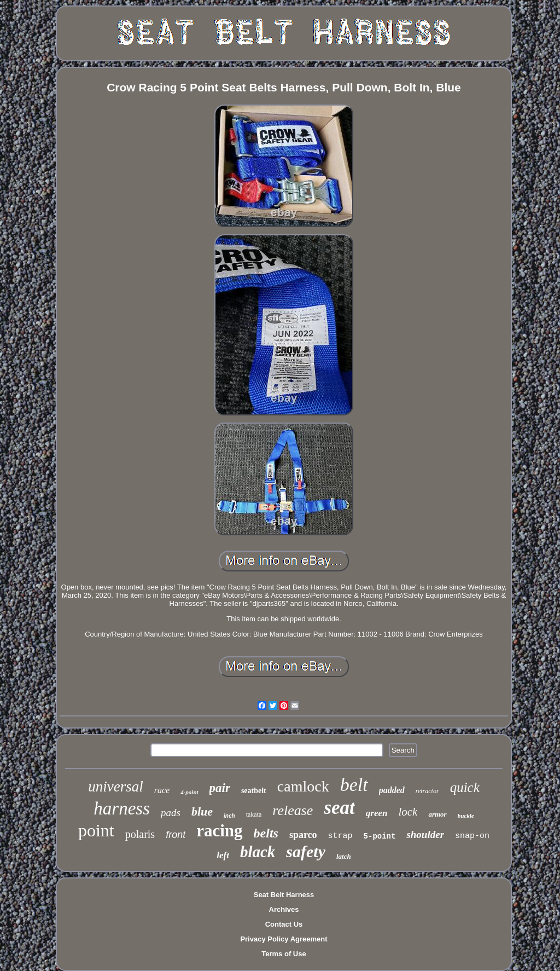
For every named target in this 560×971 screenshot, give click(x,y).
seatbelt (254, 791)
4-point (189, 792)
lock (408, 812)
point (96, 830)
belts (266, 833)
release (293, 810)
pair (220, 788)
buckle (466, 816)
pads (171, 813)
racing (219, 831)
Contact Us (284, 924)
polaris (140, 834)
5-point (380, 836)
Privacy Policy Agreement (284, 939)
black (258, 852)
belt (354, 785)
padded (392, 790)
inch (229, 816)
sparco (303, 835)
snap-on (472, 836)
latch (344, 856)
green (377, 813)
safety (306, 851)
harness (122, 808)
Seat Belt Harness (284, 895)
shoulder (425, 834)
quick (465, 787)
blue (202, 811)
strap (340, 836)
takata (254, 814)
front (176, 835)
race (162, 790)
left (223, 855)
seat (339, 808)
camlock (303, 786)
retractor (427, 791)
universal (116, 787)
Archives (284, 909)
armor (437, 814)
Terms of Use (284, 954)
